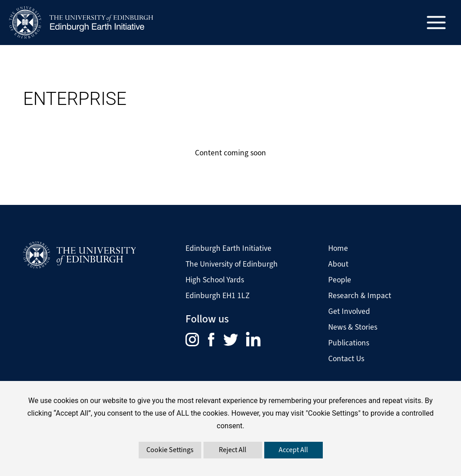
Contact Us (346, 358)
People (340, 280)
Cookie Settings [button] (170, 450)
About (338, 264)
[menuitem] (197, 339)
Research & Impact (360, 295)
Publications (349, 343)
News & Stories (353, 327)
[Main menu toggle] (436, 23)
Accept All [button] (293, 450)
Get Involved (349, 311)
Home (338, 248)
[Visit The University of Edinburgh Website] (79, 255)
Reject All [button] (233, 450)
